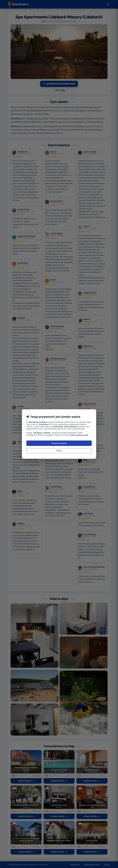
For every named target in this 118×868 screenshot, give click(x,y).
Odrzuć (59, 451)
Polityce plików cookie (79, 435)
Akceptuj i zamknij (59, 443)
